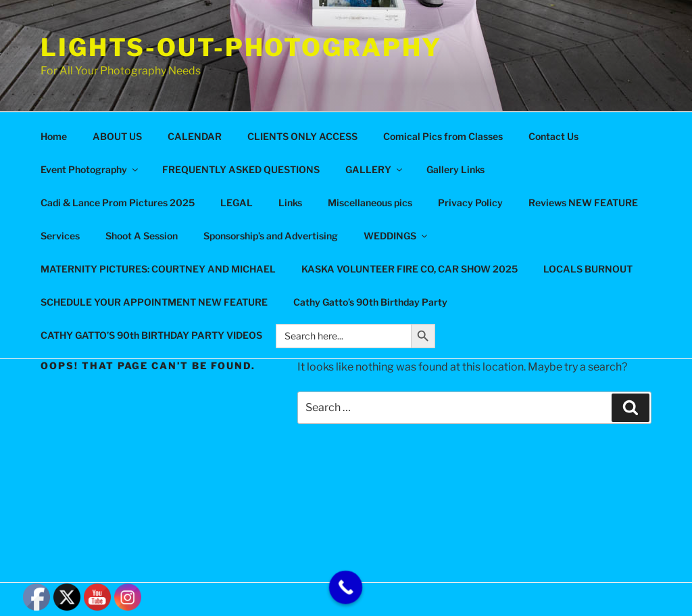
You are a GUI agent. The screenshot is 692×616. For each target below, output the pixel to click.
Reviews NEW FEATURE (583, 203)
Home (54, 136)
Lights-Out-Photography (241, 47)
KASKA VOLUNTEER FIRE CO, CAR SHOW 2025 (410, 269)
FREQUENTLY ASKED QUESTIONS (241, 169)
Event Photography (90, 169)
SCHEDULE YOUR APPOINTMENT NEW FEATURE (154, 302)
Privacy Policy (470, 203)
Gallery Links (455, 169)
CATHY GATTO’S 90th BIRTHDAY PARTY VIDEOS (151, 335)
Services (60, 236)
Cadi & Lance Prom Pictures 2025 (118, 203)
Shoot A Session (142, 236)
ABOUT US (117, 136)
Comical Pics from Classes (443, 136)
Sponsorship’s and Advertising (271, 236)
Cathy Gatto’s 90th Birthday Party (370, 302)
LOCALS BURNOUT (588, 269)
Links (290, 203)
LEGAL (237, 203)
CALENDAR (195, 136)
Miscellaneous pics (370, 203)
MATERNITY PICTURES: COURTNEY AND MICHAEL (158, 269)
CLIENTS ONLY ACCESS (302, 136)
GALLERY (375, 169)
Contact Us (553, 136)
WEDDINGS (396, 236)
